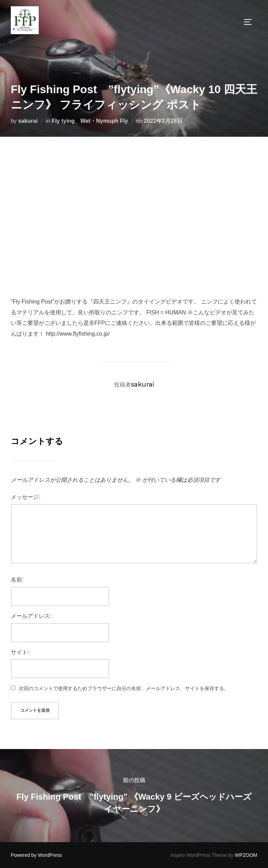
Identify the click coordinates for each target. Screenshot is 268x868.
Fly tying (63, 121)
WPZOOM (246, 855)
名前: (17, 580)
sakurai (28, 121)
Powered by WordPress (36, 855)
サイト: (20, 652)
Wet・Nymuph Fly (104, 121)
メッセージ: (25, 497)
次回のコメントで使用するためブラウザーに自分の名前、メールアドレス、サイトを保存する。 (124, 688)
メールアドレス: (31, 616)
